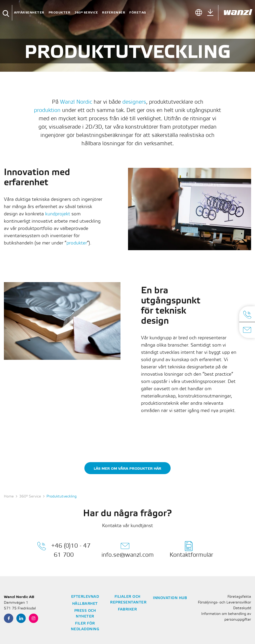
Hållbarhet (85, 604)
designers (134, 102)
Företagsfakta (239, 597)
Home (9, 497)
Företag (138, 13)
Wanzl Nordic (76, 102)
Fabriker (127, 610)
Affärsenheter (29, 13)
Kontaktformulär (191, 549)
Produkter (60, 13)
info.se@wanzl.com (128, 549)
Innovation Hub (170, 598)
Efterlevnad (85, 597)
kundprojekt (58, 214)
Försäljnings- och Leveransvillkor (224, 603)
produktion (47, 111)
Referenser (114, 13)
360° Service (86, 13)
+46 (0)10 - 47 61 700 (64, 549)
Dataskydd (242, 608)
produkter (77, 243)
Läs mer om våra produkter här (128, 469)
